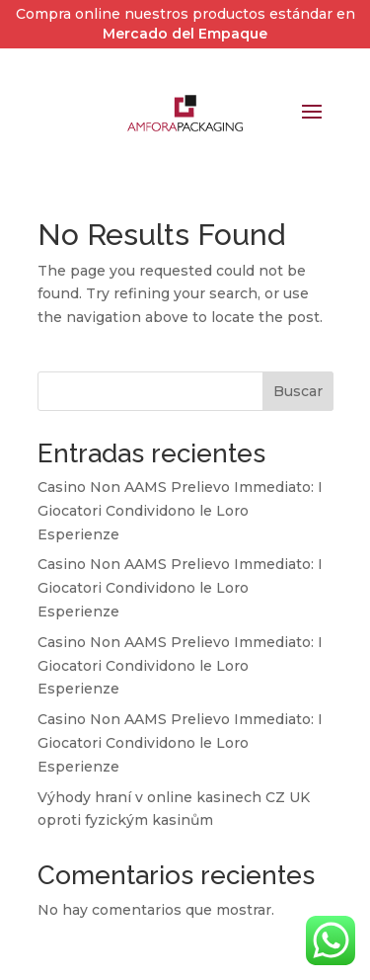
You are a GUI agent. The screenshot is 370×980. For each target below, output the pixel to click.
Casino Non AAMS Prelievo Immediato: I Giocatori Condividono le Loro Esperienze (180, 511)
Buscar (298, 391)
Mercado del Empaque (185, 34)
